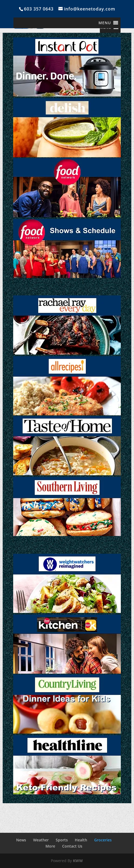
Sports (62, 840)
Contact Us (72, 846)
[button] (105, 23)
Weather (41, 840)
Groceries (103, 840)
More (50, 846)
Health (81, 840)
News (21, 840)
